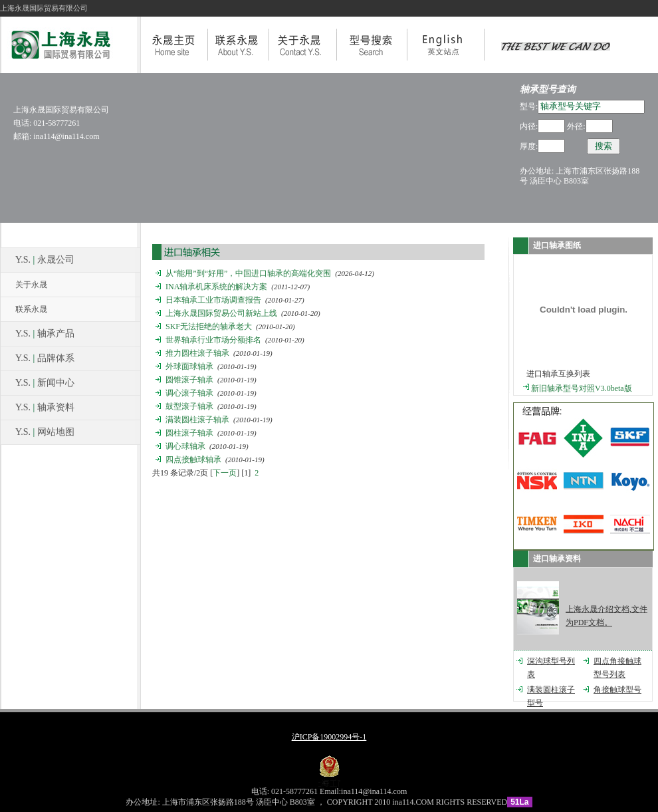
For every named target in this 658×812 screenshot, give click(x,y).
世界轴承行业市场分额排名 (213, 340)
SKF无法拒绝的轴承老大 (209, 327)
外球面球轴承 (189, 366)
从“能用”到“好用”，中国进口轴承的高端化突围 (248, 273)
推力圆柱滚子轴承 (197, 353)
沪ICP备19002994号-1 (329, 737)
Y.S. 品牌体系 (45, 358)
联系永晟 (31, 309)
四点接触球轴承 (193, 460)
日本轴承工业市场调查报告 (213, 300)
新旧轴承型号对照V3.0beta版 (582, 388)
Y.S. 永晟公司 (45, 260)
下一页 (225, 473)
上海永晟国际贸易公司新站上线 (221, 313)
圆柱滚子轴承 (189, 433)
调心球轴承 (185, 446)
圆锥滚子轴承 (189, 380)
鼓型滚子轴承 (189, 406)
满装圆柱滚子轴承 (197, 420)
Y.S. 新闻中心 (45, 383)
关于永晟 (31, 285)
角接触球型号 (617, 690)
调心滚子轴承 (189, 393)
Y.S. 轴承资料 (45, 407)
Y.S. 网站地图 (45, 432)
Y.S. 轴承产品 (45, 334)
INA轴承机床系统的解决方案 (216, 287)
